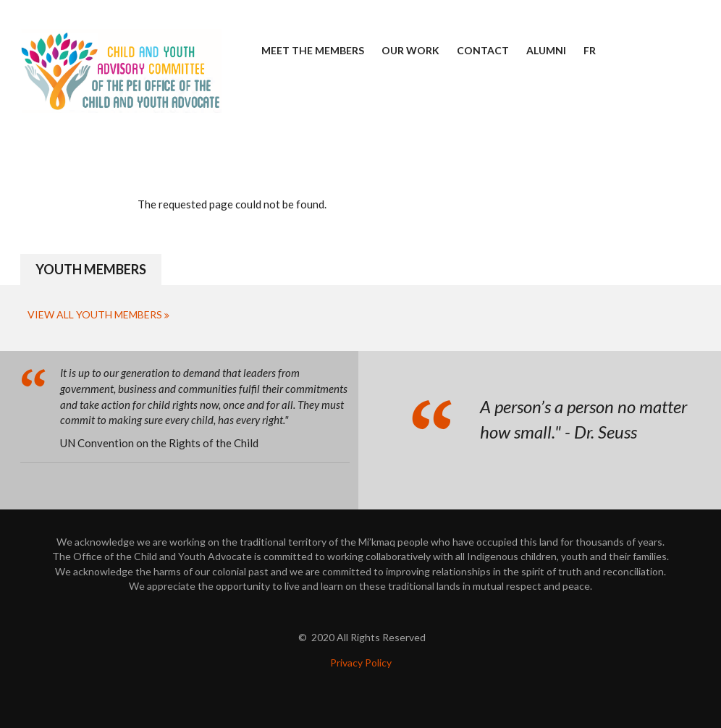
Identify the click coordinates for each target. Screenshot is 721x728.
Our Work (410, 50)
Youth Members (91, 269)
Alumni (546, 50)
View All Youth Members (95, 314)
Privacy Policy (361, 663)
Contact (483, 50)
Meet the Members (313, 50)
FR (590, 50)
